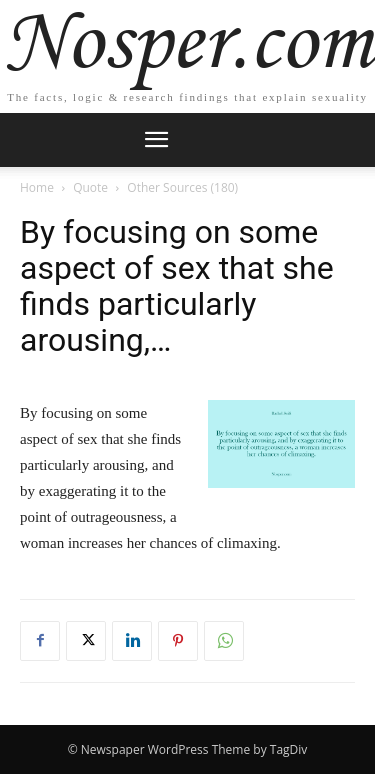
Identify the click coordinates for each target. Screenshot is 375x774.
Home (37, 187)
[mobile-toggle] (157, 140)
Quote (90, 187)
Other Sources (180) (182, 187)
